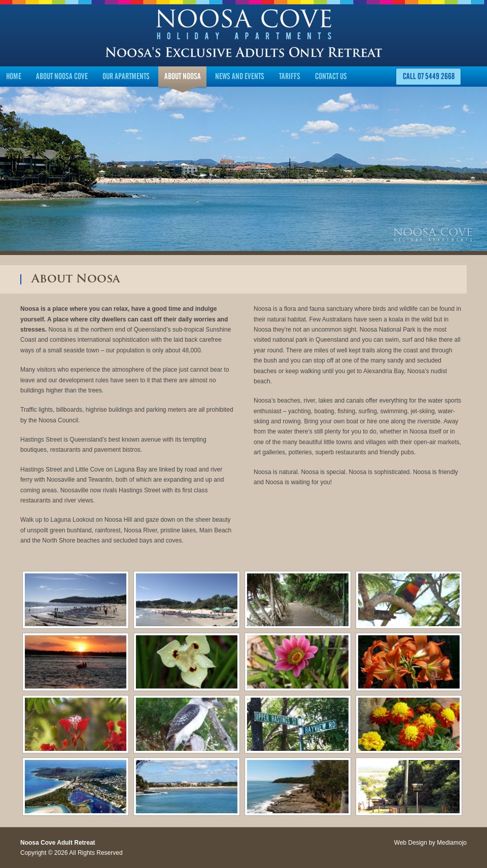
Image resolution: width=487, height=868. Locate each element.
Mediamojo (452, 843)
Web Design (411, 843)
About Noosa (183, 76)
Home (14, 76)
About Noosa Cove (62, 76)
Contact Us (331, 76)
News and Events (240, 76)
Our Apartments (126, 76)
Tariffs (290, 76)
